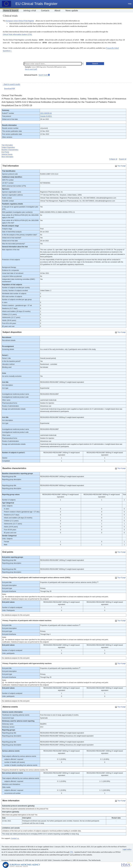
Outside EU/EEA (46, 116)
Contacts (45, 11)
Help (130, 4)
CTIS (72, 852)
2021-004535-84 (46, 113)
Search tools (43, 75)
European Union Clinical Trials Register (20, 21)
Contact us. (15, 838)
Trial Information (7, 145)
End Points (5, 152)
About (57, 11)
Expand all (123, 159)
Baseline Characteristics (10, 150)
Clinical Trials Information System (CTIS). (18, 34)
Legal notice (127, 849)
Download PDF (10, 89)
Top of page (122, 166)
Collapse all (113, 159)
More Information (7, 157)
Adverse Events (7, 154)
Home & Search (11, 11)
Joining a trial (30, 11)
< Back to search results (11, 84)
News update (72, 11)
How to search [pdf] (31, 69)
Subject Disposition (8, 147)
